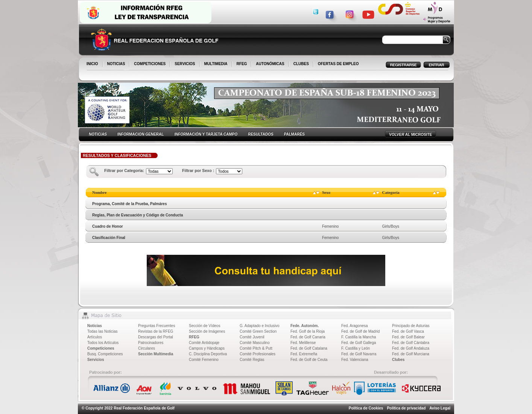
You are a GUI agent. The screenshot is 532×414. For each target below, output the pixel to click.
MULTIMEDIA (217, 64)
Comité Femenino (204, 360)
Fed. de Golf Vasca (408, 331)
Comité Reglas (252, 360)
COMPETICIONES (150, 64)
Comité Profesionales (258, 354)
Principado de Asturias (411, 326)
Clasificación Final (109, 238)
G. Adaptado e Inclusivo (260, 326)
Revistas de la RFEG (156, 331)
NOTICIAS (117, 64)
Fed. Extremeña (304, 354)
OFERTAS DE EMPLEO (338, 64)
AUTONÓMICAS (270, 64)
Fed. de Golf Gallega (359, 343)
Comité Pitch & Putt (256, 348)
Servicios (96, 360)
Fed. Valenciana (355, 360)
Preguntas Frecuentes (157, 326)
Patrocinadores (151, 343)
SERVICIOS (185, 64)
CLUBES (301, 64)
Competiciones (101, 348)
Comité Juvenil (252, 337)
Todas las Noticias (103, 331)
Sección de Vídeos (204, 326)
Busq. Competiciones (105, 354)
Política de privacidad (406, 408)
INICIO (93, 64)
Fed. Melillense (303, 343)
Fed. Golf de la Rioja (308, 331)
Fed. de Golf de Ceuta (309, 360)
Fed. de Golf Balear (408, 337)
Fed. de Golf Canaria (308, 337)
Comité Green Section (258, 331)
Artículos (95, 337)
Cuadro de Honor (108, 226)
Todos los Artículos (103, 343)
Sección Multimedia (156, 354)
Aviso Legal (440, 408)
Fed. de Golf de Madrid (360, 331)
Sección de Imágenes (207, 331)
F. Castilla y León (356, 348)
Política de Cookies (366, 408)
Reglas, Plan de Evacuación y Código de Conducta (138, 215)
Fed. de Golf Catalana (309, 348)
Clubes (398, 360)
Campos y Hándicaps (207, 348)
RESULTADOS (261, 134)
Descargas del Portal (156, 337)
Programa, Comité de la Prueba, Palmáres (129, 204)
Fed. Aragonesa (355, 326)
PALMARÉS (294, 134)
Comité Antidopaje (204, 343)
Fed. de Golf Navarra (359, 354)
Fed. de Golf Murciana (411, 354)
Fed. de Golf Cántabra (411, 343)
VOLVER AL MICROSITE (410, 135)
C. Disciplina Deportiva (208, 354)
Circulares (147, 348)
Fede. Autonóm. (305, 326)
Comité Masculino (255, 343)
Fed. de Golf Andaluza (411, 348)
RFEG (242, 64)
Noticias (95, 326)
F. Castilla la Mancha (359, 337)
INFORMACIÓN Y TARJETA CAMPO (206, 134)
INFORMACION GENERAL (141, 134)
